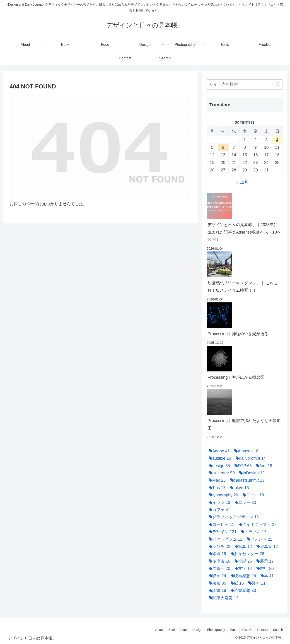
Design (197, 630)
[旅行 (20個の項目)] (264, 568)
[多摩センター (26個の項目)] (246, 554)
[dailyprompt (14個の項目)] (250, 458)
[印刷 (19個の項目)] (216, 554)
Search (278, 630)
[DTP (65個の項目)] (242, 466)
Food (184, 630)
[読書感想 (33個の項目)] (242, 590)
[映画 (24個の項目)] (216, 576)
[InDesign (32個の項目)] (251, 473)
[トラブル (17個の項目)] (253, 532)
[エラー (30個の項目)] (244, 503)
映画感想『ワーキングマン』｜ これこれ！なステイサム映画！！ (243, 287)
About (160, 630)
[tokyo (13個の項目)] (238, 488)
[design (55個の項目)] (218, 466)
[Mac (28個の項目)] (216, 480)
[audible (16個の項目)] (219, 458)
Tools (233, 630)
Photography (216, 630)
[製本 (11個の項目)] (256, 583)
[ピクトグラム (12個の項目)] (225, 539)
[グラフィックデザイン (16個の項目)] (233, 517)
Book (172, 630)
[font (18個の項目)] (263, 466)
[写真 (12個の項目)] (242, 546)
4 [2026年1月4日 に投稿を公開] (277, 140)
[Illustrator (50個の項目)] (221, 473)
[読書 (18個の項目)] (216, 590)
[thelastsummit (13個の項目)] (246, 480)
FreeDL (247, 630)
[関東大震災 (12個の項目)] (222, 598)
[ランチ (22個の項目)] (218, 546)
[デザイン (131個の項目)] (222, 532)
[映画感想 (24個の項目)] (242, 576)
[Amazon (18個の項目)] (245, 451)
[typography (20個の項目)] (222, 495)
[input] (245, 84)
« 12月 (242, 182)
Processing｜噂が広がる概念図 (236, 377)
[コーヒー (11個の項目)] (220, 524)
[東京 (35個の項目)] (216, 583)
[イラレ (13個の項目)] (218, 503)
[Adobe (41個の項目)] (218, 451)
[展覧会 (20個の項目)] (218, 568)
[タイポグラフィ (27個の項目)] (256, 524)
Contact (263, 630)
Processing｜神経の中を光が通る (238, 334)
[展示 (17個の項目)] (264, 561)
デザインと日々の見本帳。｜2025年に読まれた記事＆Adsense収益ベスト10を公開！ (244, 232)
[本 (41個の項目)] (266, 576)
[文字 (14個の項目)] (242, 568)
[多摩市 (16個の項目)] (218, 561)
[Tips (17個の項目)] (216, 488)
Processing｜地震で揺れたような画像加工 (244, 424)
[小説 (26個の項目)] (242, 561)
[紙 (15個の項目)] (236, 583)
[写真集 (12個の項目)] (266, 546)
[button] (278, 84)
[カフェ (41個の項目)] (218, 510)
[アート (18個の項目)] (252, 495)
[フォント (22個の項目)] (259, 539)
